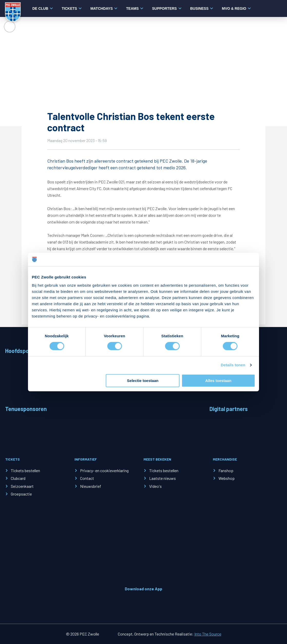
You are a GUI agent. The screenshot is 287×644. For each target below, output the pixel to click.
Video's (155, 486)
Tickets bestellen (25, 470)
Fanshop (226, 470)
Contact (87, 478)
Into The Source (208, 634)
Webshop (227, 478)
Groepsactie (21, 494)
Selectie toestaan (143, 381)
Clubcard (18, 478)
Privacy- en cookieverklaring (104, 470)
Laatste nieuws (162, 478)
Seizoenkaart (22, 486)
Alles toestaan (218, 381)
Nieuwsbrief (91, 486)
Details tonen (233, 365)
